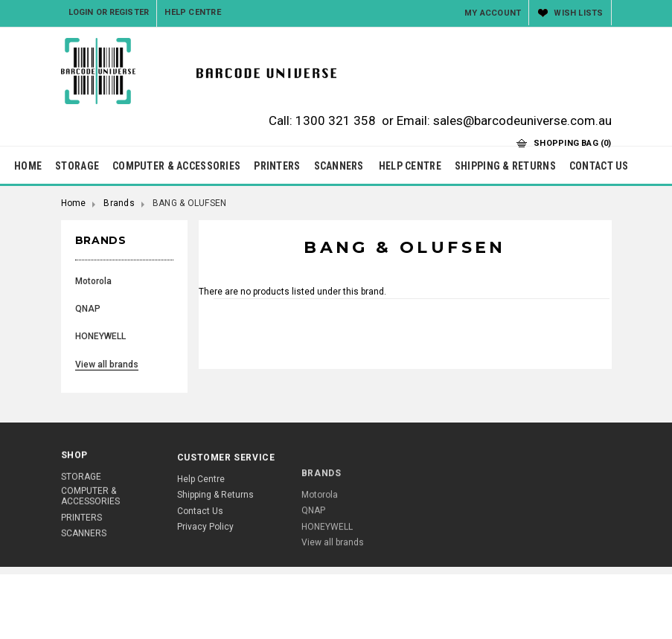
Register (129, 12)
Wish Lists (578, 13)
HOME (28, 166)
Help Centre (192, 12)
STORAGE (77, 166)
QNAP (88, 309)
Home (74, 203)
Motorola (93, 281)
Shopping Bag (572, 143)
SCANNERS (339, 166)
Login (81, 12)
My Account (493, 13)
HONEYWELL (100, 336)
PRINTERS (277, 166)
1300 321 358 (336, 121)
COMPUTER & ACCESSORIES (176, 166)
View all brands (107, 365)
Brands (119, 203)
